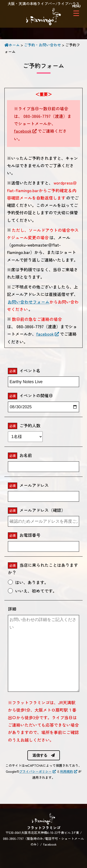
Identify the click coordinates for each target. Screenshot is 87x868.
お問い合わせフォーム (29, 302)
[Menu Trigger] (76, 10)
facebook (23, 131)
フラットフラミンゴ (44, 17)
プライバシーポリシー (35, 771)
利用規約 (67, 771)
